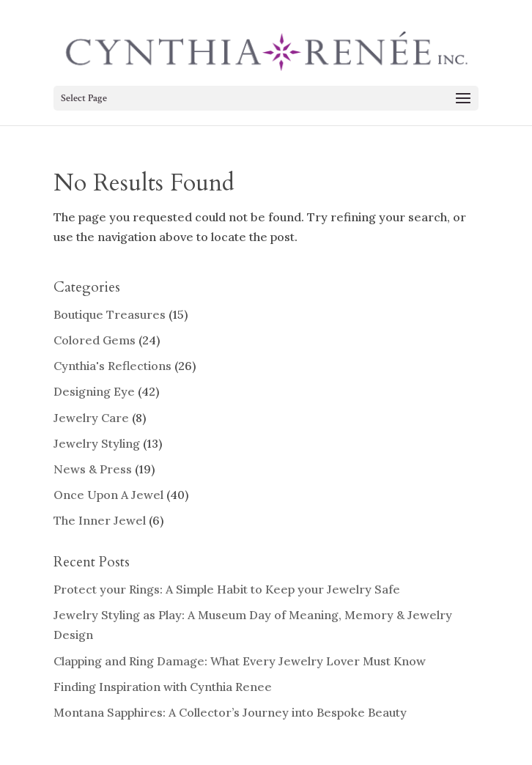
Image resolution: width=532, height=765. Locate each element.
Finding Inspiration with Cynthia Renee (163, 687)
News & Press (93, 469)
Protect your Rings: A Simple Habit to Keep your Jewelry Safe (227, 589)
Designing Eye (94, 391)
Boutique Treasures (110, 314)
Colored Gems (95, 340)
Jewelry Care (91, 418)
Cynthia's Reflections (112, 366)
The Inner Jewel (100, 520)
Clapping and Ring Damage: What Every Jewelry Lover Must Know (240, 661)
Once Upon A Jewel (108, 495)
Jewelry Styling (97, 443)
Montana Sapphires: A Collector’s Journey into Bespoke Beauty (230, 712)
